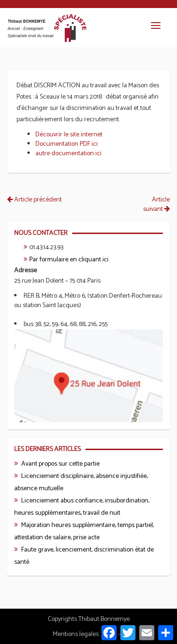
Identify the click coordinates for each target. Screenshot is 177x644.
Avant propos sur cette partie (60, 464)
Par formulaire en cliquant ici (69, 260)
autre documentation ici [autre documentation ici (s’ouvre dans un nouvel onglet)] (68, 154)
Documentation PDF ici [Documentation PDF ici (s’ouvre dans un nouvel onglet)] (67, 144)
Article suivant (156, 205)
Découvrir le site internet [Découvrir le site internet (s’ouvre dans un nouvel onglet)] (69, 135)
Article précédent (34, 200)
